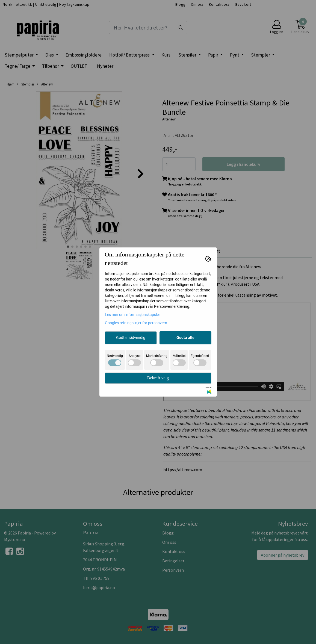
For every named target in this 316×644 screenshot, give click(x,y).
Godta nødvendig (131, 338)
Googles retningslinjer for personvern (136, 323)
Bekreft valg (158, 378)
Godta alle (185, 338)
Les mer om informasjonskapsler (132, 315)
